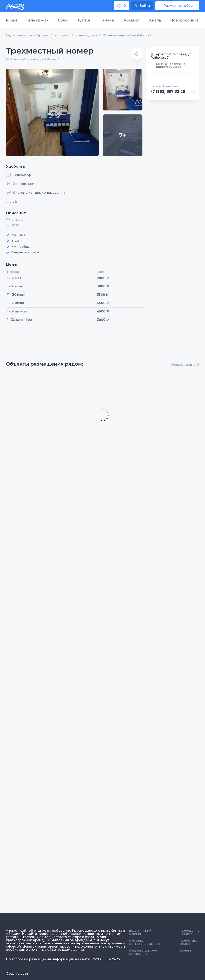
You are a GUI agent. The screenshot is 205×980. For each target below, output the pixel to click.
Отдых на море (19, 35)
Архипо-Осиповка (52, 35)
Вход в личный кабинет (140, 932)
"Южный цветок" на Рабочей (127, 35)
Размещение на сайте (189, 932)
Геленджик (37, 20)
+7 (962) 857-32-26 (168, 92)
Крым (12, 20)
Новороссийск (185, 20)
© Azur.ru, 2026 (17, 974)
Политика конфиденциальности (146, 942)
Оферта (185, 951)
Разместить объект (188, 942)
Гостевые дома (85, 35)
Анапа (155, 20)
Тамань (107, 20)
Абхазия (131, 20)
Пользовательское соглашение (143, 952)
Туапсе (84, 20)
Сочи (63, 20)
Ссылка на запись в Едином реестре (171, 65)
